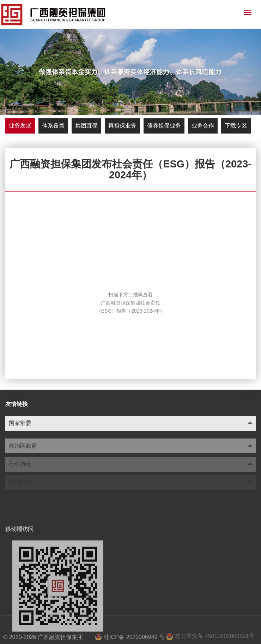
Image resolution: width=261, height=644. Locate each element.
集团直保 (86, 126)
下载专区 (236, 126)
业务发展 (20, 126)
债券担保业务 (164, 126)
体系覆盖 (53, 126)
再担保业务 (122, 126)
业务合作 (203, 126)
